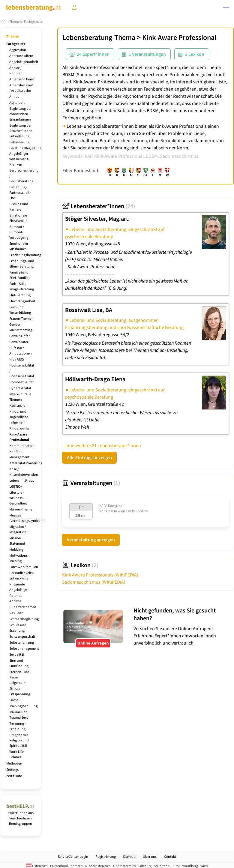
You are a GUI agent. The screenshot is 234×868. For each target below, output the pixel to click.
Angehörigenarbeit (24, 62)
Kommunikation (22, 446)
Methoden (14, 763)
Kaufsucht (17, 406)
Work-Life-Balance (17, 754)
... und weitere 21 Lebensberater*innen (102, 446)
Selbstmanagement (24, 649)
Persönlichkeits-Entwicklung (22, 576)
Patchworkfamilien (24, 567)
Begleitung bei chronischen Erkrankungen (20, 114)
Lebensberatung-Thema (99, 38)
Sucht (14, 700)
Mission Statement (17, 541)
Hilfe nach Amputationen (21, 351)
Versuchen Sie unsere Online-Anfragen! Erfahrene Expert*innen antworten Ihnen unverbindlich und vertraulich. (182, 627)
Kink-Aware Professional (19, 437)
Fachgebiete (33, 22)
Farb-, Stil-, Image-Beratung (22, 287)
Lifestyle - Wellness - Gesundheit (18, 498)
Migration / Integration (18, 530)
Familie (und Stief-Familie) (19, 275)
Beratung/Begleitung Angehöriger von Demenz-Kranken (25, 156)
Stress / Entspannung (20, 691)
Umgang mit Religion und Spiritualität (19, 740)
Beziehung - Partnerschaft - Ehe (20, 193)
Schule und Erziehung (18, 628)
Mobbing (16, 550)
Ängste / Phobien (16, 71)
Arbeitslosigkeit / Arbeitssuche (21, 88)
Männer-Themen (22, 509)
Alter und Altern (21, 56)
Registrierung (106, 857)
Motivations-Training (19, 558)
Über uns (150, 857)
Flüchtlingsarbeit (22, 301)
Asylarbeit (17, 103)
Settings (12, 770)
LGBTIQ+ (16, 487)
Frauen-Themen (21, 319)
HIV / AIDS (16, 359)
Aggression (18, 50)
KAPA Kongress (111, 506)
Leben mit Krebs (22, 481)
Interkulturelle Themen (20, 397)
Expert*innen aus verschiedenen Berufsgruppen (21, 816)
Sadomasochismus (94, 582)
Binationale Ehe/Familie (18, 218)
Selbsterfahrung (22, 643)
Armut (14, 97)
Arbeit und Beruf (22, 79)
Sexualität (17, 655)
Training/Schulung (23, 706)
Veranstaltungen (91, 483)
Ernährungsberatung (25, 255)
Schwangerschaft (22, 637)
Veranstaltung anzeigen (91, 540)
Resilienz (16, 613)
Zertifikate (14, 776)
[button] (226, 8)
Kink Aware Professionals (100, 575)
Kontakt (170, 857)
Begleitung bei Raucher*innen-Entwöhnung (21, 131)
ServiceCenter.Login (73, 857)
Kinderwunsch (20, 428)
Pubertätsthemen (23, 607)
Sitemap (129, 857)
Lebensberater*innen (99, 206)
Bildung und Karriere (19, 207)
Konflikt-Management (19, 455)
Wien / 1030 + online (133, 511)
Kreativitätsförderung (26, 463)
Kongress (106, 511)
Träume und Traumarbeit (19, 715)
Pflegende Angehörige (18, 587)
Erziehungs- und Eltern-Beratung (22, 264)
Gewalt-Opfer (19, 336)
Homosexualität (21, 382)
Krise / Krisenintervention (24, 472)
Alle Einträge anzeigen (89, 458)
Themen (16, 22)
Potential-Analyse (17, 599)
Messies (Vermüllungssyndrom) (27, 518)
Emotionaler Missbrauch (19, 246)
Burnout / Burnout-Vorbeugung (19, 232)
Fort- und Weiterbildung (20, 310)
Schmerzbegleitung (24, 619)
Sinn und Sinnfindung (19, 663)
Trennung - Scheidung (18, 726)
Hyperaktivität (20, 388)
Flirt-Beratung (20, 295)
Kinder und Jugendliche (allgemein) (19, 417)
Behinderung (19, 142)
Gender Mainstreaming (21, 327)
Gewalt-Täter (19, 342)
